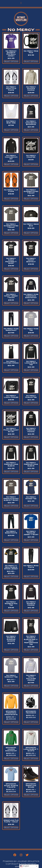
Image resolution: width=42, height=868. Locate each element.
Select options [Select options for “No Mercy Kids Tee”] (31, 336)
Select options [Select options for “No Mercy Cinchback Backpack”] (31, 130)
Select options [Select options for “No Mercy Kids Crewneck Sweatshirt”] (31, 303)
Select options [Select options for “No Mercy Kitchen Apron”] (11, 370)
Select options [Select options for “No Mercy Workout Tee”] (11, 686)
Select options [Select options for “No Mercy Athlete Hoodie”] (31, 96)
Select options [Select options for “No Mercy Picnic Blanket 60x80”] (11, 437)
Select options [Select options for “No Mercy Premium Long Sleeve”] (11, 471)
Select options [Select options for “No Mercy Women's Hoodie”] (31, 611)
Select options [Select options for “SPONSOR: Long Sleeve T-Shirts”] (31, 758)
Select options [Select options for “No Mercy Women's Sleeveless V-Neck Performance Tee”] (31, 650)
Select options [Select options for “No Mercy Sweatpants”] (11, 540)
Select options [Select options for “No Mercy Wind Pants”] (31, 576)
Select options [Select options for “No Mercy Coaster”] (31, 164)
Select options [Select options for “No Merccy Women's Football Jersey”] (11, 61)
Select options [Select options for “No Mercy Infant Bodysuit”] (31, 269)
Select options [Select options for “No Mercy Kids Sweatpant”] (11, 336)
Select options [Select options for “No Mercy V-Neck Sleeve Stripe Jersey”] (11, 576)
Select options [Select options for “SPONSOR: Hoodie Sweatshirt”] (11, 758)
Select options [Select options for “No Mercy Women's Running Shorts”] (11, 650)
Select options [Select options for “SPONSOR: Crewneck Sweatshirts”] (11, 722)
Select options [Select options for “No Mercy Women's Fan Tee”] (11, 611)
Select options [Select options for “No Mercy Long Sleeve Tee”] (31, 370)
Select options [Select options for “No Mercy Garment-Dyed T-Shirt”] (31, 199)
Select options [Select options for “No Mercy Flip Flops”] (11, 199)
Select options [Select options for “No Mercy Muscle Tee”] (31, 403)
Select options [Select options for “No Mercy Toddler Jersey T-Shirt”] (31, 540)
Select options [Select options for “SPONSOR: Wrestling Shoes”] (31, 795)
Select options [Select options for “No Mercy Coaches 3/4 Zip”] (11, 164)
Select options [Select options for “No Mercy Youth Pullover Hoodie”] (31, 686)
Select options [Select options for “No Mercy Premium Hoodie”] (31, 437)
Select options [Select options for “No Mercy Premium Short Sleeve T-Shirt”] (11, 506)
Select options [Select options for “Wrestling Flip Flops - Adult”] (11, 827)
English (24, 866)
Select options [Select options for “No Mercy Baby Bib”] (11, 130)
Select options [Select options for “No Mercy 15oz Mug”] (31, 61)
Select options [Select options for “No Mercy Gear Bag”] (31, 233)
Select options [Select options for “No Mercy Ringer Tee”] (31, 506)
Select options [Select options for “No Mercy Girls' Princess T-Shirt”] (11, 269)
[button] (21, 3)
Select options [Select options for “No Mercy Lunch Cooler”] (11, 403)
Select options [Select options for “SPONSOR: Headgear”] (31, 722)
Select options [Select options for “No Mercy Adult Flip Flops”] (11, 96)
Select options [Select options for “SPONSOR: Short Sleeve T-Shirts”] (11, 795)
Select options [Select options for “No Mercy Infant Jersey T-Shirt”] (11, 303)
